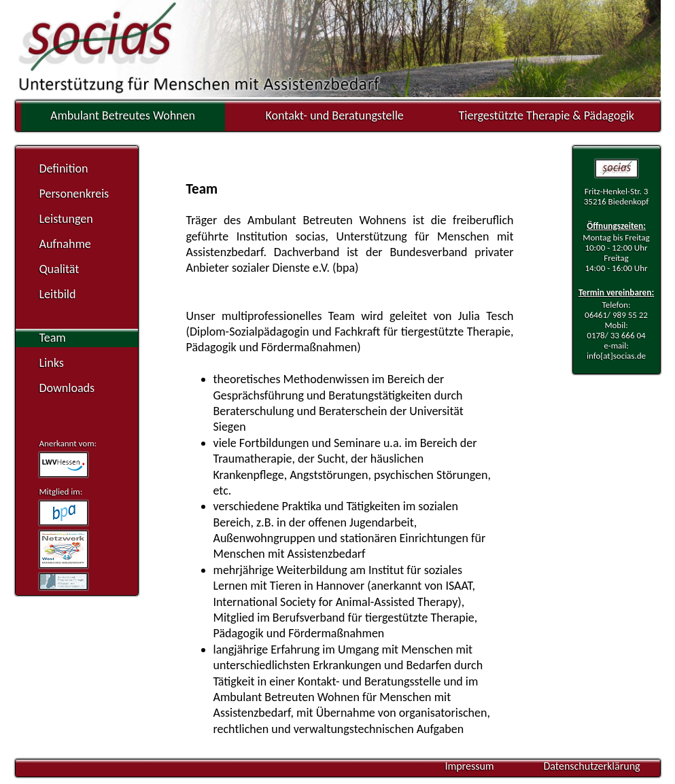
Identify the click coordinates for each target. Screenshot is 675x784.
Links (52, 363)
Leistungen (66, 219)
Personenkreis (74, 194)
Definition (64, 168)
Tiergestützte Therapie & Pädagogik (547, 115)
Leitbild (58, 294)
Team (53, 338)
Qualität (59, 269)
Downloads (67, 388)
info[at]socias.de (616, 356)
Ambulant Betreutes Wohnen (123, 115)
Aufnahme (65, 244)
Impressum (469, 766)
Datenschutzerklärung (591, 766)
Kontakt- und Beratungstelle (335, 115)
